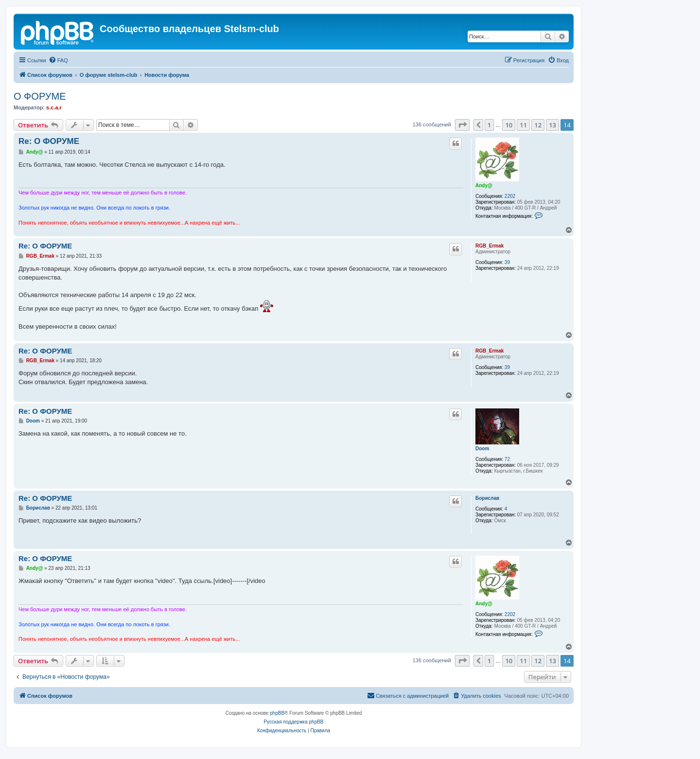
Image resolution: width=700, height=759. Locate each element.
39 (507, 262)
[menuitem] (58, 60)
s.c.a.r (54, 107)
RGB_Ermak (490, 246)
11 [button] (523, 125)
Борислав (487, 498)
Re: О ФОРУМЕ (49, 141)
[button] (462, 125)
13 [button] (552, 125)
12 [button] (538, 125)
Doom (482, 449)
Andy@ (484, 185)
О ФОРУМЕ (40, 96)
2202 (510, 196)
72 (507, 459)
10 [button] (509, 125)
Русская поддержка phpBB (293, 722)
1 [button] (489, 125)
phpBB (277, 713)
